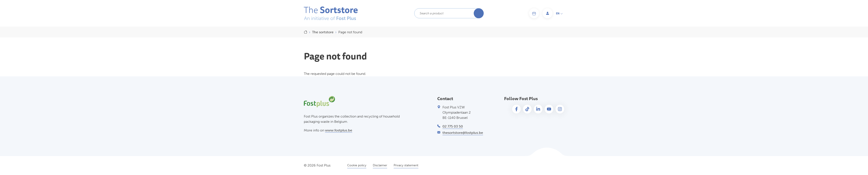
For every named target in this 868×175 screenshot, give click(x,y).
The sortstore (323, 32)
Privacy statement (406, 165)
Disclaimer (380, 165)
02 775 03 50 (453, 126)
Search (479, 13)
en (559, 13)
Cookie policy (357, 165)
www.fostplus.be (339, 130)
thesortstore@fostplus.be (463, 133)
